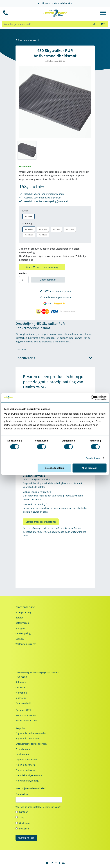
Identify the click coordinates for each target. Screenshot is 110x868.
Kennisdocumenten (26, 715)
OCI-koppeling (23, 633)
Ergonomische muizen (27, 738)
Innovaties (21, 698)
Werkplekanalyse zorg (27, 781)
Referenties (21, 682)
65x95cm (56, 229)
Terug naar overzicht (27, 40)
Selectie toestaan (54, 468)
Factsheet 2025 (23, 710)
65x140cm (29, 229)
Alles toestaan (90, 468)
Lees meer (21, 349)
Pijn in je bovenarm (26, 765)
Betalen (19, 618)
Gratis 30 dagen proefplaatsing (42, 267)
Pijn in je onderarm (25, 770)
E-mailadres (22, 794)
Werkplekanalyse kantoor (29, 775)
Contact (20, 639)
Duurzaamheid (23, 703)
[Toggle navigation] (103, 13)
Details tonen (93, 458)
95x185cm (43, 235)
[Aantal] (24, 280)
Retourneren (22, 623)
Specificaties (54, 358)
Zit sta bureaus (23, 749)
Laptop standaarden (26, 759)
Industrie (24, 829)
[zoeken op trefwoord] (46, 24)
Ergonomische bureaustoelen (31, 733)
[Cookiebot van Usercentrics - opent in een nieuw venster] (93, 398)
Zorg (22, 817)
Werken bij (21, 693)
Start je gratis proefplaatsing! (41, 522)
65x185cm (43, 229)
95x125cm (70, 229)
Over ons (21, 677)
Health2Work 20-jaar (26, 720)
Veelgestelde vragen (26, 644)
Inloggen (20, 628)
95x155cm (29, 235)
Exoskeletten (22, 754)
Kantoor (24, 812)
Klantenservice (25, 607)
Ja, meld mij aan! (26, 838)
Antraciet (28, 216)
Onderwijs (25, 823)
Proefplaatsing (23, 612)
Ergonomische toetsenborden (31, 744)
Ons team (20, 687)
